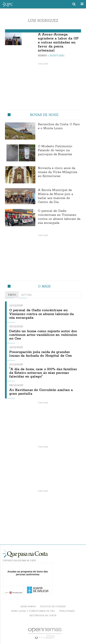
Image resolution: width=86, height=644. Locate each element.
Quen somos (28, 606)
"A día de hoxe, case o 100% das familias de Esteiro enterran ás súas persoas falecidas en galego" (43, 373)
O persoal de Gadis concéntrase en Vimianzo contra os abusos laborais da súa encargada (59, 217)
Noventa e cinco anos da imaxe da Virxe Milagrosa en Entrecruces (57, 172)
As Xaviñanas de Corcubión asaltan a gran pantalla (41, 392)
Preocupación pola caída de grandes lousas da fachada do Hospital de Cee (40, 354)
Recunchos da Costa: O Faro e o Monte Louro (59, 126)
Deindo (43, 56)
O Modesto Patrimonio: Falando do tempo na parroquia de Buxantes (55, 150)
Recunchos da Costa (43, 615)
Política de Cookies (53, 606)
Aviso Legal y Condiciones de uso (33, 611)
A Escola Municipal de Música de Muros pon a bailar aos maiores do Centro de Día (55, 196)
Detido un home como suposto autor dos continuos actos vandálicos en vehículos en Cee (43, 335)
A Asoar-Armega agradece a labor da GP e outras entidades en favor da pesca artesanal (58, 42)
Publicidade (67, 611)
